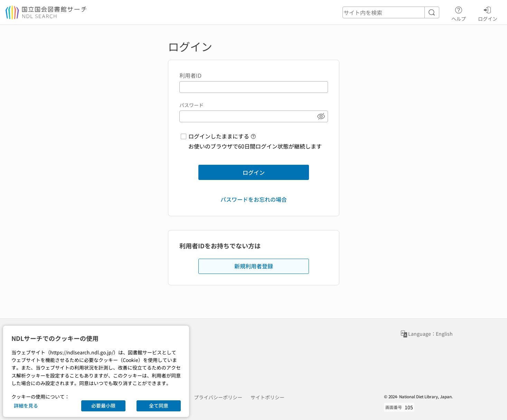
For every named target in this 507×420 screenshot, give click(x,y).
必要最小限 (103, 405)
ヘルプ (459, 13)
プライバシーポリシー (218, 397)
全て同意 (159, 405)
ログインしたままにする (219, 136)
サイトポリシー (267, 397)
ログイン (488, 13)
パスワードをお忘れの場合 (254, 199)
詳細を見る (26, 405)
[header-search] (391, 12)
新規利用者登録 (254, 266)
